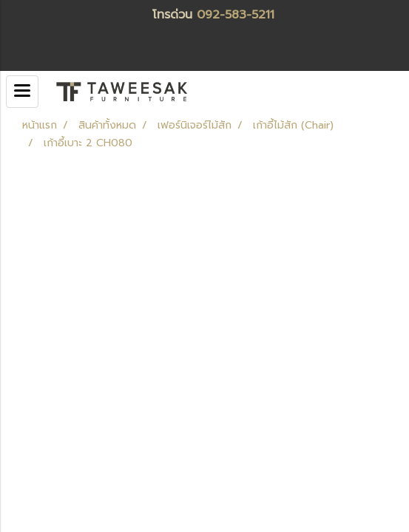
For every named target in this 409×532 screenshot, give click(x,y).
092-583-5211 (236, 15)
